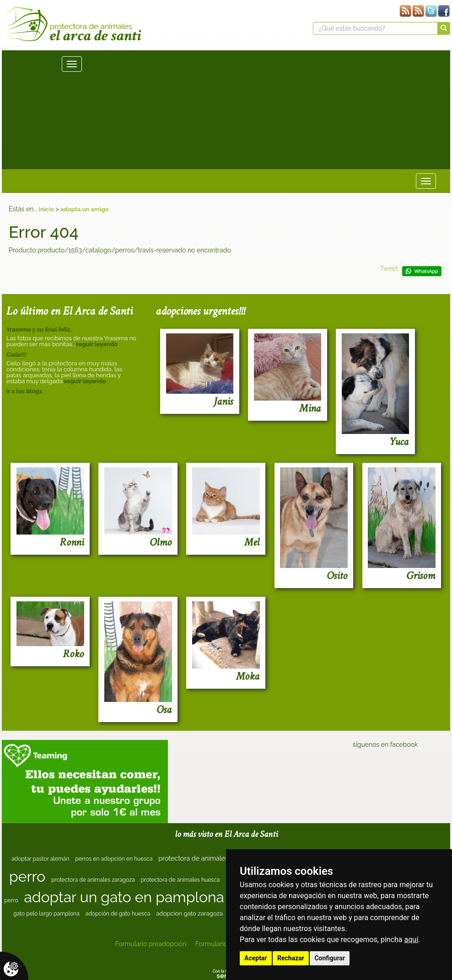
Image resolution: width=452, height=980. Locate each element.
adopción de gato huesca (118, 914)
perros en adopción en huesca (114, 859)
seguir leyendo (97, 344)
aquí (412, 940)
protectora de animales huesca (180, 880)
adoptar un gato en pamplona (124, 897)
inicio (46, 209)
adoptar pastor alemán (40, 859)
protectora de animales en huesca (210, 858)
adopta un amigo (84, 209)
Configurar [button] (330, 958)
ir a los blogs (24, 391)
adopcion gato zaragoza (189, 913)
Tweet (389, 268)
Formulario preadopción (151, 944)
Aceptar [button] (256, 958)
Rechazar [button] (291, 958)
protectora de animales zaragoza (93, 880)
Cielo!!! (16, 355)
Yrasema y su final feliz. (39, 329)
